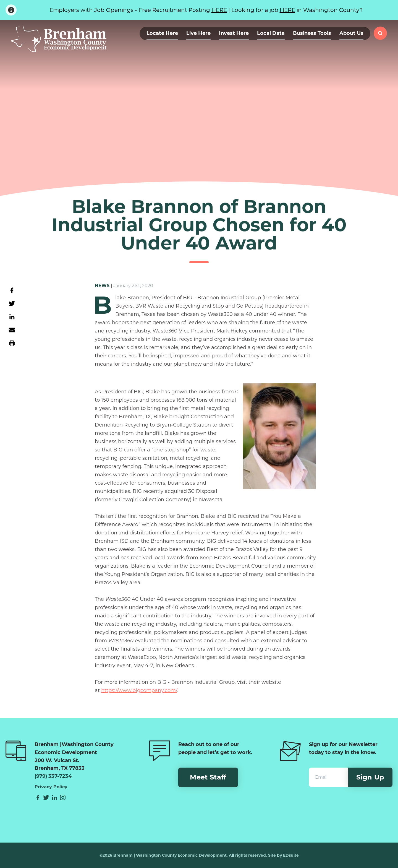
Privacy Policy (51, 787)
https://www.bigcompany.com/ (139, 690)
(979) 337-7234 (53, 776)
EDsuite (291, 855)
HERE (219, 10)
